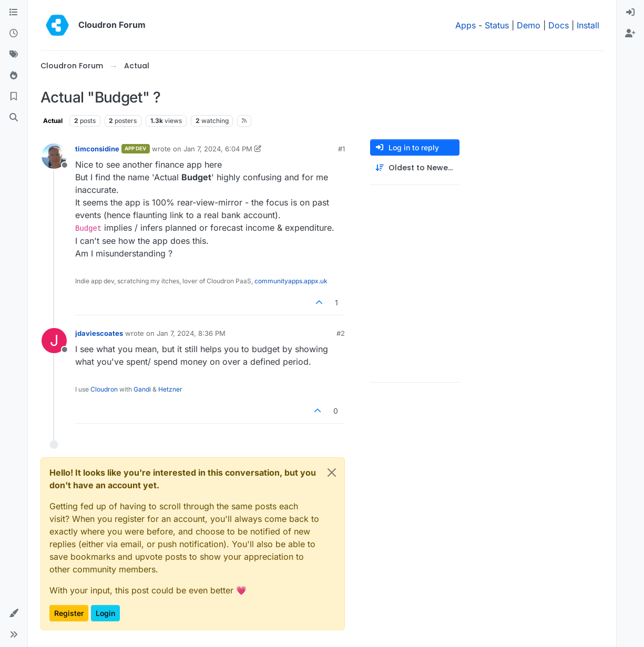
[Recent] (14, 34)
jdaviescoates (99, 333)
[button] (14, 613)
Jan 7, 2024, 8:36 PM (191, 333)
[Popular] (14, 76)
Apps (466, 25)
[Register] (630, 34)
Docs (559, 25)
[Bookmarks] (14, 97)
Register (69, 613)
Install (588, 25)
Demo (529, 25)
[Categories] (14, 13)
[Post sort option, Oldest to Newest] (415, 168)
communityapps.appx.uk (291, 281)
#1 (341, 149)
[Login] (630, 13)
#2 (341, 333)
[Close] (332, 473)
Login (105, 613)
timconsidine (97, 149)
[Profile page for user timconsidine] (54, 156)
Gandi (142, 389)
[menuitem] (630, 13)
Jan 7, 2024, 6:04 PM (218, 149)
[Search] (14, 118)
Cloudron (104, 389)
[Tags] (14, 55)
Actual (53, 121)
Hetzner (170, 389)
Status (497, 25)
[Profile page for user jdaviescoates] (54, 341)
